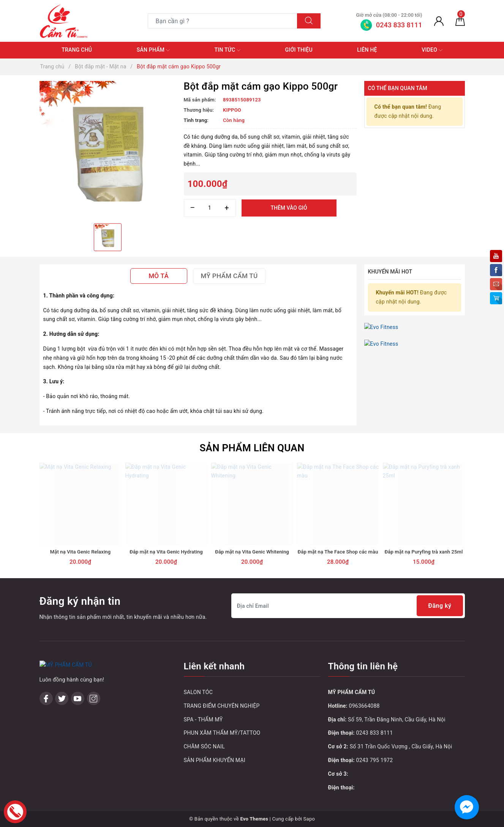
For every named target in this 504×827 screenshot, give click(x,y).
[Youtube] (78, 698)
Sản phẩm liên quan (252, 448)
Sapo (309, 819)
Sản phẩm (153, 50)
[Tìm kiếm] (309, 21)
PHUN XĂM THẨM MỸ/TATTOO (222, 733)
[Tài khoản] (439, 21)
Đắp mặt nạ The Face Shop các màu (338, 552)
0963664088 (364, 706)
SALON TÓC (198, 692)
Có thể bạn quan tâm (398, 88)
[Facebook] (46, 698)
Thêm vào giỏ (289, 208)
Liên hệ (367, 50)
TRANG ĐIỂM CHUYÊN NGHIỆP (222, 706)
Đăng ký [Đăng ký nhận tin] (440, 606)
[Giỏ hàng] (460, 21)
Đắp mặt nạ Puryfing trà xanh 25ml (424, 552)
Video (432, 50)
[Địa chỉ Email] (348, 606)
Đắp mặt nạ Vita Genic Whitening (252, 552)
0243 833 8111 (375, 733)
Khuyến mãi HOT (390, 272)
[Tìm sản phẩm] (223, 21)
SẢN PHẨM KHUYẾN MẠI (215, 760)
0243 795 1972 (375, 760)
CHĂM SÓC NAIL (204, 746)
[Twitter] (62, 698)
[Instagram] (94, 698)
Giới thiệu (299, 50)
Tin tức (228, 50)
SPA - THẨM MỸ (203, 719)
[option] (108, 149)
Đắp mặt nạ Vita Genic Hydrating (166, 552)
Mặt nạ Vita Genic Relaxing (80, 552)
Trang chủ (77, 50)
